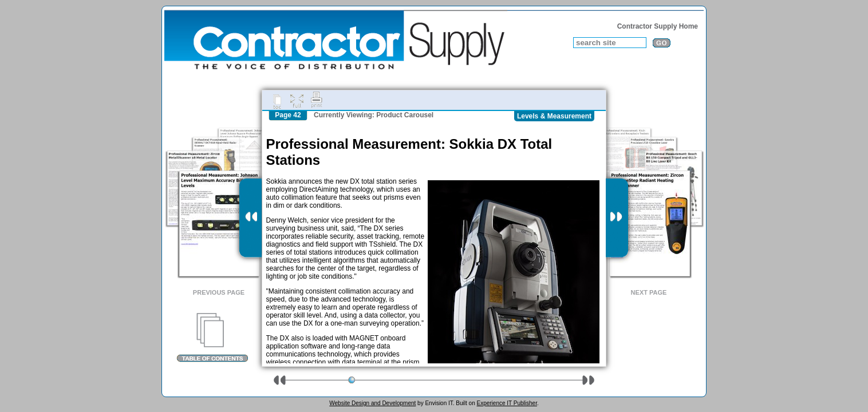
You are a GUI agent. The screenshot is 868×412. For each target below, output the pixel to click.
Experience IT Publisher (506, 403)
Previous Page (219, 292)
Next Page (649, 292)
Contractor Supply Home (658, 26)
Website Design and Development (372, 403)
